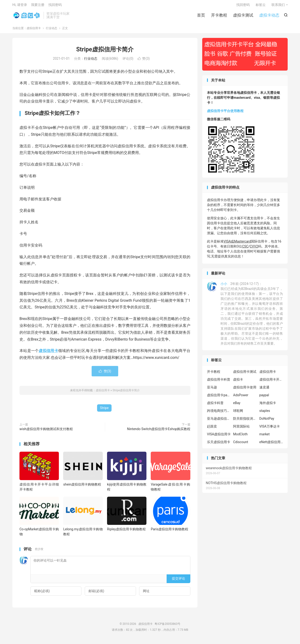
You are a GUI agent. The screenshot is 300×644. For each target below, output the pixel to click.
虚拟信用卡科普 (219, 382)
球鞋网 (238, 413)
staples (265, 413)
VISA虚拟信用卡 (219, 437)
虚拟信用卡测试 (245, 374)
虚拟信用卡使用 (245, 390)
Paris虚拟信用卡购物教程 (169, 532)
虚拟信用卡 (27, 17)
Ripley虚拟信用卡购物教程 (126, 532)
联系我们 (278, 6)
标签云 (261, 6)
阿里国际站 (241, 429)
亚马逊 (212, 390)
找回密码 (243, 6)
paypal (264, 397)
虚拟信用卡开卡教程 (271, 382)
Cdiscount (241, 444)
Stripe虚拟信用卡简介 (105, 52)
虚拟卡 (238, 382)
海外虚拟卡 (268, 405)
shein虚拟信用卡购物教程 (82, 487)
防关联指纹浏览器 (245, 421)
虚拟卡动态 (269, 17)
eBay (237, 405)
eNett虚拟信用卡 (271, 444)
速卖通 (264, 390)
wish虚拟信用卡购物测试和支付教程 (46, 431)
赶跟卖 (212, 429)
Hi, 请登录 (20, 6)
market (265, 437)
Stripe (104, 410)
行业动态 (52, 31)
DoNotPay (267, 421)
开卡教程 (219, 17)
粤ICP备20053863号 (167, 626)
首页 (201, 17)
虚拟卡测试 (243, 17)
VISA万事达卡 (270, 429)
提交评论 (178, 581)
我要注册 (38, 6)
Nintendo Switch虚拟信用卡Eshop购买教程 (159, 431)
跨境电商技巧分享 (219, 413)
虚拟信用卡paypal (219, 397)
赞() (144, 61)
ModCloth (240, 437)
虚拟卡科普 (215, 405)
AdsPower (241, 397)
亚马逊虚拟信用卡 (219, 421)
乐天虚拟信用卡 (219, 444)
